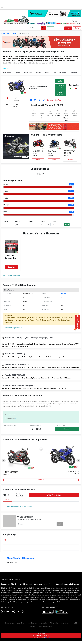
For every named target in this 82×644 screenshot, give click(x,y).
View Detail (38, 160)
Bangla (18, 580)
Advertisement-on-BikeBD (69, 623)
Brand (8, 33)
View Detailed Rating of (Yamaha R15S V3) (20, 506)
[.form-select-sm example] (8, 224)
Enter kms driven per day (9, 426)
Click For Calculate (60, 426)
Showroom (74, 72)
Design (6, 184)
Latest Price (21, 623)
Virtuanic (48, 637)
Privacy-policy (54, 623)
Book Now (12, 267)
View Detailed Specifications (13, 328)
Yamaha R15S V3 (73, 471)
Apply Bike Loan (61, 87)
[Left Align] (43, 28)
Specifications (28, 72)
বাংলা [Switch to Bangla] (51, 28)
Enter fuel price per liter (35, 426)
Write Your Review (54, 495)
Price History (63, 72)
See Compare (41, 480)
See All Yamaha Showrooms (11, 275)
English (11, 580)
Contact (33, 627)
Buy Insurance (61, 93)
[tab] (8, 99)
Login (68, 28)
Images (38, 72)
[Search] (34, 28)
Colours (47, 72)
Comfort (6, 191)
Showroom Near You (54, 100)
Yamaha (15, 33)
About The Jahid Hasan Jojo (21, 558)
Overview (17, 72)
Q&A (54, 72)
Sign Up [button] (77, 28)
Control (6, 198)
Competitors (7, 72)
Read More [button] (7, 68)
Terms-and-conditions (45, 627)
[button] (71, 88)
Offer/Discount (32, 623)
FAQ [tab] (4, 540)
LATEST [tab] (8, 499)
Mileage (6, 205)
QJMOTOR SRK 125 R (11, 472)
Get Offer (59, 81)
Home (3, 33)
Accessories (43, 623)
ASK (60, 524)
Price (5, 212)
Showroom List (10, 623)
